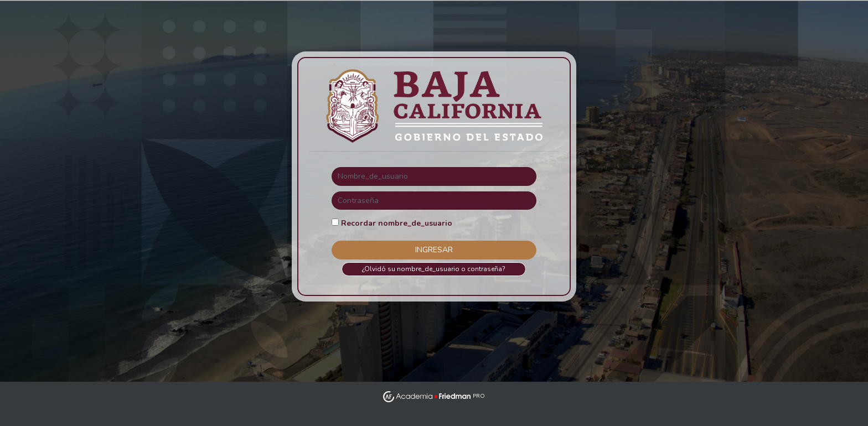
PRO (434, 396)
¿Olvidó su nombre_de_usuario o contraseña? (434, 269)
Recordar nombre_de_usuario (397, 223)
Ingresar (434, 250)
